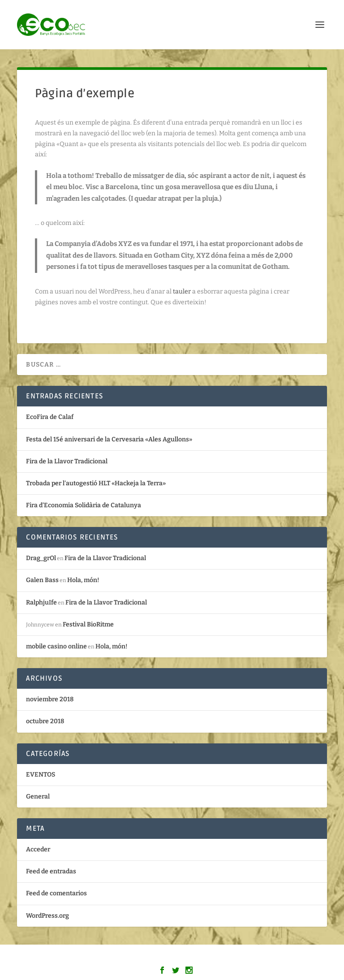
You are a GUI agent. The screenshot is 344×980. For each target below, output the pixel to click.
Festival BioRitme (88, 624)
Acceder (38, 849)
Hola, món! (83, 580)
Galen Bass (42, 580)
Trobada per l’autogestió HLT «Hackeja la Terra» (96, 483)
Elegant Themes (153, 957)
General (38, 797)
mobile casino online (56, 646)
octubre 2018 (45, 721)
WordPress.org (47, 916)
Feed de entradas (51, 871)
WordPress (237, 957)
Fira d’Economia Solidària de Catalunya (84, 505)
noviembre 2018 (50, 699)
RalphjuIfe (41, 602)
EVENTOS (41, 775)
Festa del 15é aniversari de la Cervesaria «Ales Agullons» (109, 439)
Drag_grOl (41, 558)
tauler (182, 291)
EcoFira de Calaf (50, 417)
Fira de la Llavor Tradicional (67, 461)
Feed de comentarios (56, 893)
